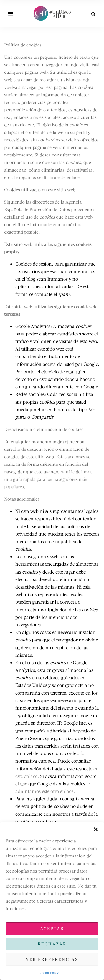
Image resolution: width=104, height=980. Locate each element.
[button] (96, 829)
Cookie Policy (49, 973)
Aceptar (52, 928)
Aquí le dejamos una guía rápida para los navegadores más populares (48, 479)
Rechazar (52, 944)
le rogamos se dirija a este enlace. (48, 177)
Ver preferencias (52, 959)
